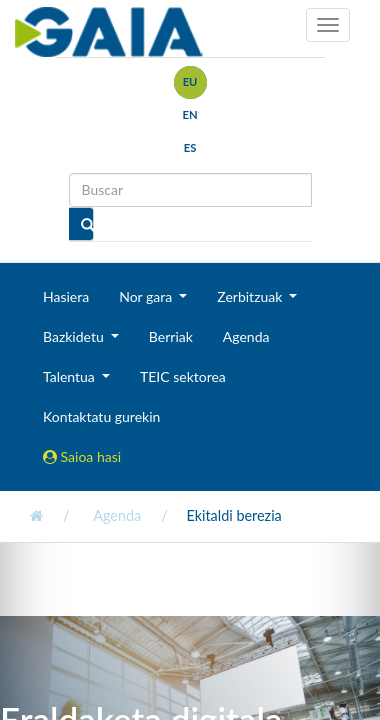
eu (190, 81)
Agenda (246, 336)
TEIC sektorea (183, 376)
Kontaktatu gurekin (101, 416)
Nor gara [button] (147, 296)
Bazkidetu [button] (75, 336)
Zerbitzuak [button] (251, 296)
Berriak (171, 336)
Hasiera (66, 296)
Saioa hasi (82, 456)
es (190, 147)
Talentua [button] (70, 376)
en (189, 114)
